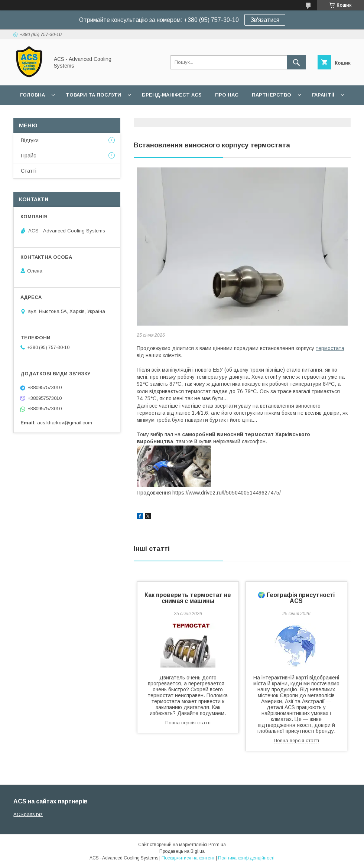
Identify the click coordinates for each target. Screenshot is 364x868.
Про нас (227, 95)
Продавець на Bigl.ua (182, 851)
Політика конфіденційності (246, 858)
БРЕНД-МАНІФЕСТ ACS (172, 95)
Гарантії (323, 95)
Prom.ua (217, 845)
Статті (29, 171)
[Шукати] (296, 62)
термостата (330, 348)
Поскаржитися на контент (188, 858)
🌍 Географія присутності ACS (296, 598)
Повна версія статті (188, 723)
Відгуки (30, 140)
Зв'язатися (265, 20)
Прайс (28, 156)
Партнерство (272, 95)
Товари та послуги (93, 95)
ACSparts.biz (28, 814)
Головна (32, 95)
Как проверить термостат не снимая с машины (188, 598)
